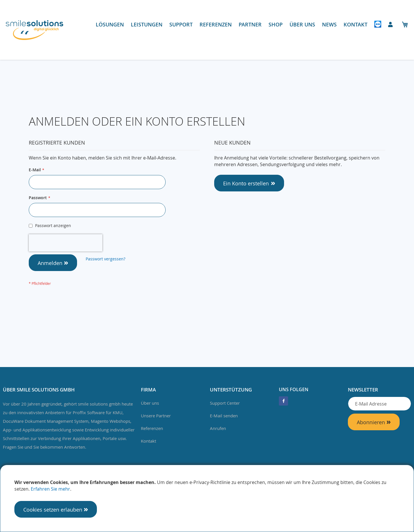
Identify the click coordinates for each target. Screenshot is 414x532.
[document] (207, 498)
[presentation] (66, 243)
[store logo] (34, 30)
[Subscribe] (374, 422)
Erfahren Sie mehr (50, 489)
